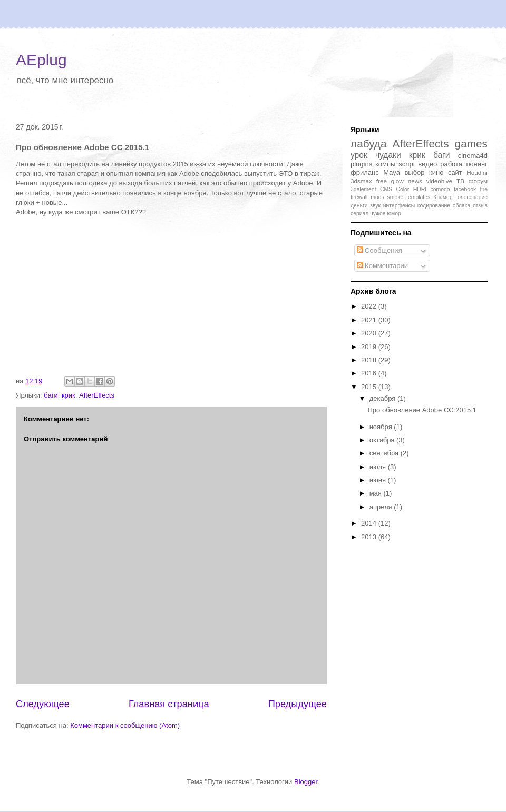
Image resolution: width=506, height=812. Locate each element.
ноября (382, 427)
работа (451, 164)
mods (377, 197)
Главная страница (169, 704)
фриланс (365, 172)
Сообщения (379, 250)
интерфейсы (399, 206)
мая (377, 493)
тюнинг (476, 164)
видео (427, 164)
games (471, 143)
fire (484, 189)
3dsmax (361, 181)
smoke (396, 197)
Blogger (306, 782)
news (415, 181)
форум (478, 181)
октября (383, 440)
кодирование (434, 206)
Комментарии (383, 266)
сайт (455, 172)
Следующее (43, 704)
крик (69, 395)
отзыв (480, 206)
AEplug (41, 60)
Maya (392, 172)
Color (402, 189)
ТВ (460, 181)
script (407, 164)
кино (436, 172)
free (382, 181)
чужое (378, 214)
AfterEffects (97, 395)
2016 (370, 373)
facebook (465, 189)
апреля (382, 507)
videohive (439, 181)
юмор (394, 214)
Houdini (477, 172)
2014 (370, 523)
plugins (361, 164)
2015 (370, 387)
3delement (363, 189)
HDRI (420, 189)
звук (375, 206)
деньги (359, 206)
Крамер (443, 197)
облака (462, 206)
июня (379, 480)
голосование (471, 197)
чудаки (388, 155)
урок (359, 155)
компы (385, 164)
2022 (370, 306)
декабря (383, 398)
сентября (385, 453)
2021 (370, 320)
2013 (370, 537)
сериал (359, 214)
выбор (414, 172)
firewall (359, 197)
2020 (370, 333)
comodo (440, 189)
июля (379, 467)
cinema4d (473, 156)
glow (397, 181)
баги (51, 395)
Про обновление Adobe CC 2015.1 (422, 410)
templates (418, 197)
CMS (386, 189)
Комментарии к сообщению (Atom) (125, 725)
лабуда (369, 143)
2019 (370, 347)
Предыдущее (298, 704)
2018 (370, 360)
